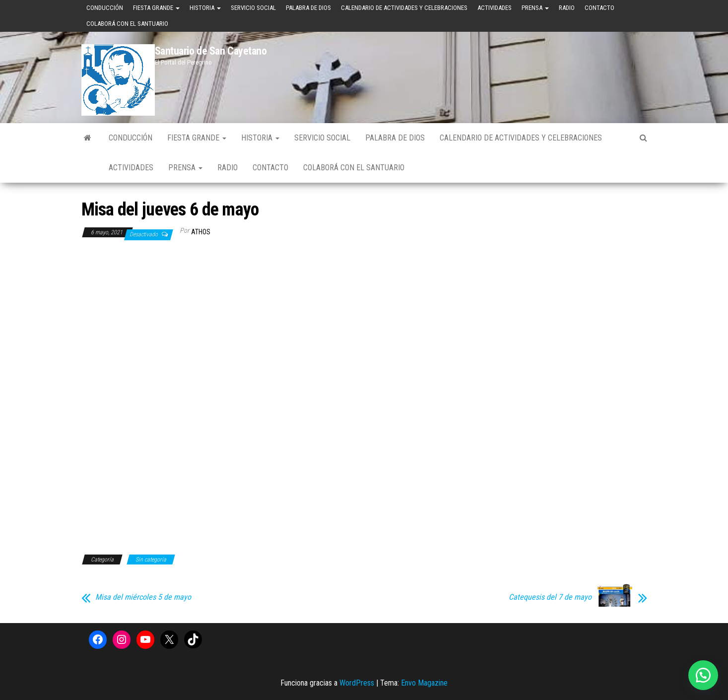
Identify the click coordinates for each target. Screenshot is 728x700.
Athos (201, 232)
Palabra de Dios (308, 8)
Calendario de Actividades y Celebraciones (404, 8)
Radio (567, 8)
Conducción (105, 8)
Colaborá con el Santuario (127, 24)
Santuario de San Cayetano (211, 51)
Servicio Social (253, 8)
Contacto (599, 8)
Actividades (495, 8)
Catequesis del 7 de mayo (550, 597)
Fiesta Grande (156, 8)
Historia (205, 8)
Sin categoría (151, 560)
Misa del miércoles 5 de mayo (143, 597)
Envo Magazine (424, 683)
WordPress (357, 683)
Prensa (535, 8)
